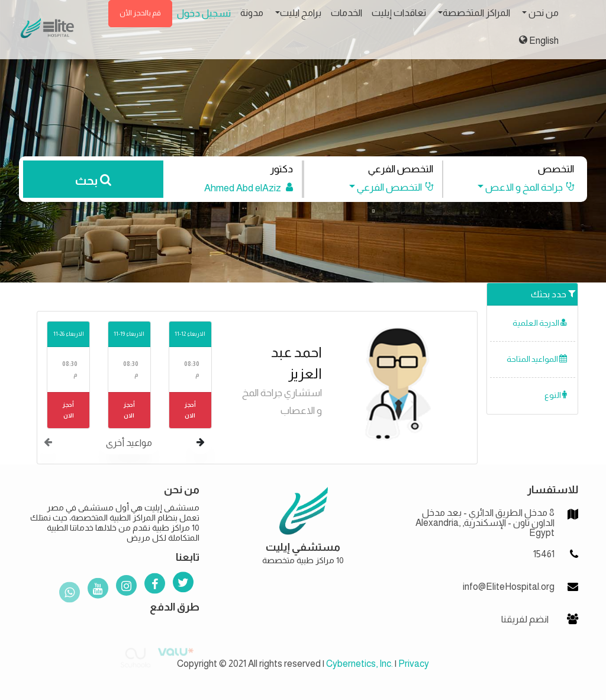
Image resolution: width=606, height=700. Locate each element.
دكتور (281, 169)
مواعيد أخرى (129, 443)
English (539, 40)
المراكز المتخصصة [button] (476, 13)
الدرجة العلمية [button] (540, 323)
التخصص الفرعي (401, 169)
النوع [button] (556, 395)
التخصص (556, 169)
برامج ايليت (301, 13)
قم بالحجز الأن (140, 13)
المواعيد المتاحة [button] (537, 359)
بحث (93, 181)
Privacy (414, 664)
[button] (520, 187)
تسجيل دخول (204, 13)
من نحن (543, 13)
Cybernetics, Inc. (360, 664)
